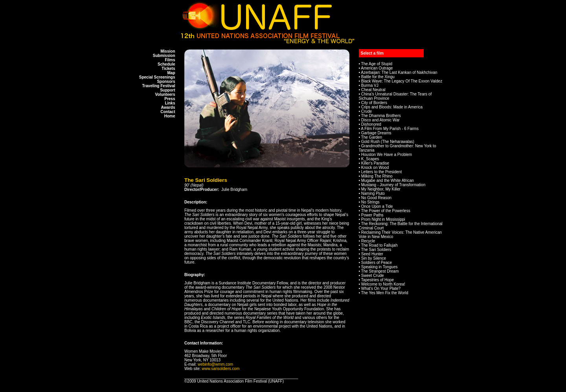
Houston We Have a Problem (387, 155)
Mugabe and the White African (388, 180)
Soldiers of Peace (377, 263)
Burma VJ (370, 85)
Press (170, 99)
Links (170, 103)
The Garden (372, 137)
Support (167, 90)
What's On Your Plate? (381, 289)
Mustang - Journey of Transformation (393, 185)
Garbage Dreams (376, 133)
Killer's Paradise (375, 163)
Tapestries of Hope (378, 280)
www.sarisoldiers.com (221, 369)
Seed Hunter (372, 254)
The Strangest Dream (380, 271)
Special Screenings (157, 77)
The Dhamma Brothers (381, 116)
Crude (367, 111)
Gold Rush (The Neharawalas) (388, 142)
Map (171, 73)
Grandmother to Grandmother (387, 146)
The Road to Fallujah (379, 245)
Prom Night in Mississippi (383, 219)
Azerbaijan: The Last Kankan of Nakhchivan (399, 72)
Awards (168, 107)
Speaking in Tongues (379, 267)
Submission (164, 56)
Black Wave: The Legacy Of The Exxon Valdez (402, 81)
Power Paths (372, 215)
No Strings (370, 202)
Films (170, 60)
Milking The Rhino (377, 176)
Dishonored (371, 124)
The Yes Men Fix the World (385, 293)
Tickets (168, 69)
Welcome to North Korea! (383, 284)
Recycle (368, 241)
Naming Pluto (373, 193)
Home (170, 116)
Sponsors (166, 82)
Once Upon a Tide (377, 206)
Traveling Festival (159, 86)
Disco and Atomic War (380, 120)
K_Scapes (370, 159)
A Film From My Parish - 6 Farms (390, 129)
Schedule (166, 64)
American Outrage (377, 68)
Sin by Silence (374, 258)
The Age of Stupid (377, 64)
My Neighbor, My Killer (381, 189)
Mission (168, 51)
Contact (168, 112)
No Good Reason (376, 198)
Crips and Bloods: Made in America (392, 107)
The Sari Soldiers (376, 250)
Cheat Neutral (373, 90)
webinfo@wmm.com (215, 364)
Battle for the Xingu (378, 77)
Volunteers (165, 94)
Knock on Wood (375, 168)
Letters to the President (381, 172)
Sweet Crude (373, 276)
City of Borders (374, 103)
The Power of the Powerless (386, 211)
